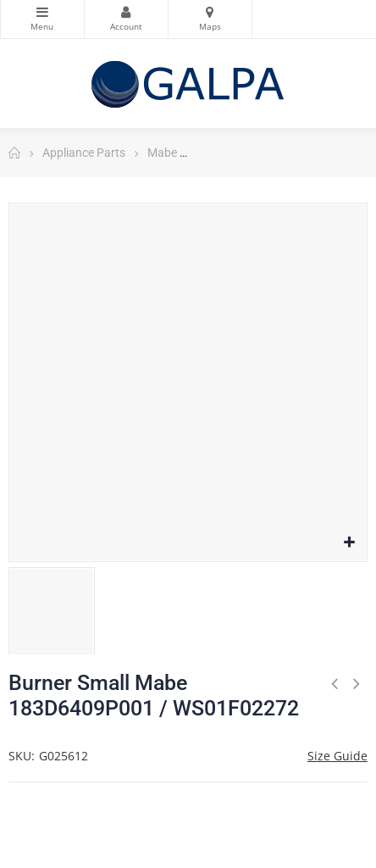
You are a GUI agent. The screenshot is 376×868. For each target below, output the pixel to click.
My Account (126, 12)
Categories (42, 12)
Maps (210, 12)
